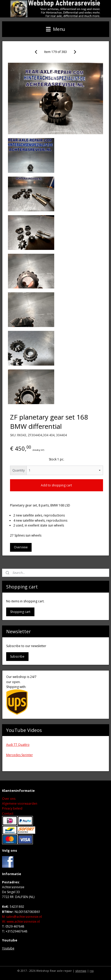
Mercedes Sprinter (20, 755)
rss (92, 971)
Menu (56, 29)
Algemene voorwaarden (20, 804)
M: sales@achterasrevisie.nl (22, 917)
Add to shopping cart (56, 486)
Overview (21, 547)
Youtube (8, 948)
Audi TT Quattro (18, 745)
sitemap (81, 971)
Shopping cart (20, 612)
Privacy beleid (12, 808)
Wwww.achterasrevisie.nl (21, 922)
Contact (8, 814)
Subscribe (17, 656)
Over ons (9, 799)
